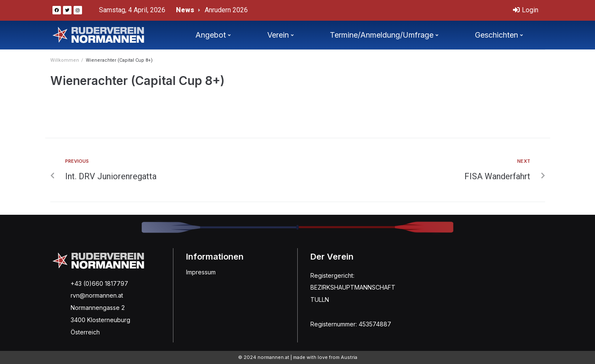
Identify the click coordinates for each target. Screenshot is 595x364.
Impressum (201, 272)
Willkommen (65, 60)
